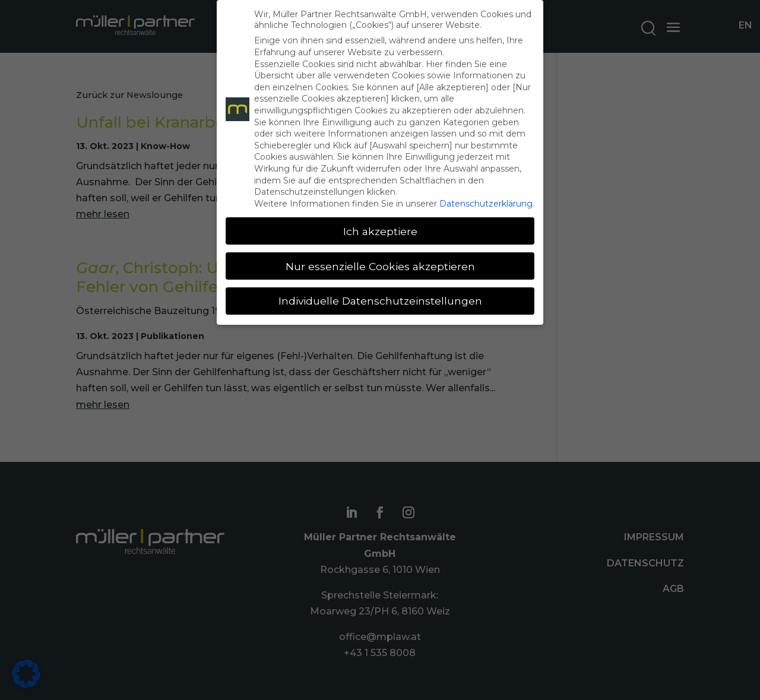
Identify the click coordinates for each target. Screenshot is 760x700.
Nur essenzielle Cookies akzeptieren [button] (380, 266)
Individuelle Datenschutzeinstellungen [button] (380, 301)
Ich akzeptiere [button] (380, 231)
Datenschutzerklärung (486, 204)
